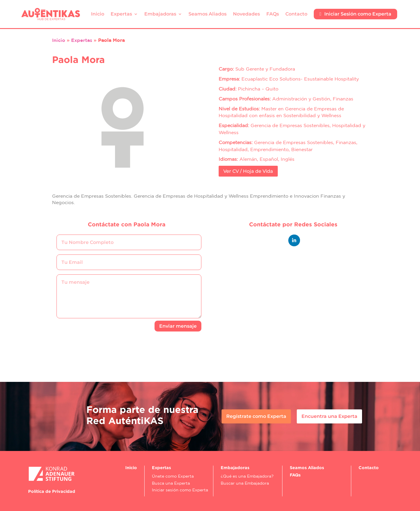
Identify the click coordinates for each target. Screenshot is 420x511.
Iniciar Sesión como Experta (355, 14)
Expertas (121, 14)
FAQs (273, 14)
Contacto (296, 14)
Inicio (98, 14)
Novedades (246, 14)
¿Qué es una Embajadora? (247, 476)
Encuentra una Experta (329, 416)
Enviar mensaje (178, 326)
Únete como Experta (173, 476)
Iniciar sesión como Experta (180, 490)
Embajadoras (160, 14)
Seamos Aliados (208, 14)
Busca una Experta (171, 483)
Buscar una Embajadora (245, 483)
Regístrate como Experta (256, 416)
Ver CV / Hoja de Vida (248, 171)
